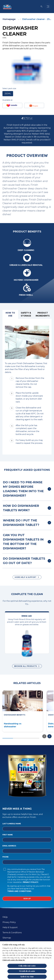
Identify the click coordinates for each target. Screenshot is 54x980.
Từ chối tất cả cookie (27, 971)
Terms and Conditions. (20, 891)
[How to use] (10, 314)
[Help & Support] (10, 927)
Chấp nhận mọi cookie (27, 966)
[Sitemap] (7, 938)
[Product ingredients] (43, 314)
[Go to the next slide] (49, 736)
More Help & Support (26, 577)
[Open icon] (42, 7)
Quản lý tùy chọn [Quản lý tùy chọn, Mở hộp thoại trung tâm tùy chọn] (27, 977)
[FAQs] (5, 917)
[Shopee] (34, 105)
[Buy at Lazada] (12, 105)
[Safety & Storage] (26, 314)
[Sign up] (27, 899)
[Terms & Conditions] (12, 933)
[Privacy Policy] (9, 922)
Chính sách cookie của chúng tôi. (14, 960)
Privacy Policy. (31, 882)
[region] (27, 960)
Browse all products (26, 666)
